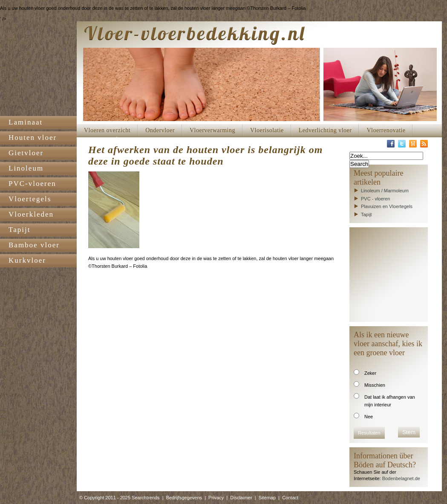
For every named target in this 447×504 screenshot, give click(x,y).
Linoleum (26, 168)
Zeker (370, 373)
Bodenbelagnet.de (401, 478)
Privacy (216, 498)
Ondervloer (160, 130)
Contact (290, 498)
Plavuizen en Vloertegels (387, 206)
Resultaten (369, 433)
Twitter (402, 144)
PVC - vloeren (375, 199)
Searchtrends (146, 498)
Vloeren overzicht (107, 130)
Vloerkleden (31, 214)
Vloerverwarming (212, 130)
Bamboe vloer (34, 245)
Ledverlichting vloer (325, 130)
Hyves (413, 144)
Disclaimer (241, 498)
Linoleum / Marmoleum (385, 191)
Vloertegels (30, 199)
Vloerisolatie (267, 130)
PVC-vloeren (32, 184)
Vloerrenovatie (386, 130)
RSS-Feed (424, 144)
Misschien (375, 385)
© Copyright (92, 498)
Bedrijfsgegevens (184, 498)
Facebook (391, 144)
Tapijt (366, 214)
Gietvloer (26, 153)
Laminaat (26, 122)
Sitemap (267, 498)
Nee (369, 417)
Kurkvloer (27, 260)
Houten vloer (33, 138)
